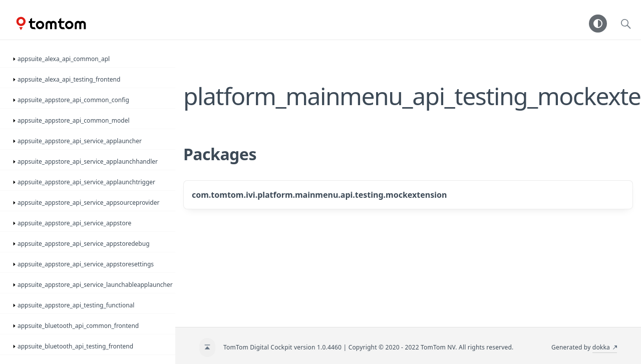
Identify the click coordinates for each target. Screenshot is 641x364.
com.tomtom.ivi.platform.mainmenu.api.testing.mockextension (319, 195)
